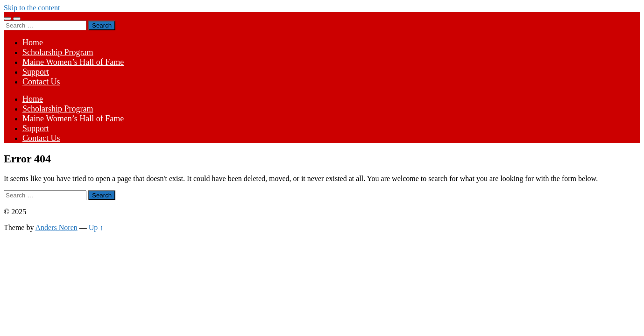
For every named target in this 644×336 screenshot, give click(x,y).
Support (36, 72)
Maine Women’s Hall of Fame (73, 62)
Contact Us (41, 82)
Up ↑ (96, 227)
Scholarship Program (58, 52)
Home (33, 42)
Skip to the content (32, 8)
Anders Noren (57, 227)
